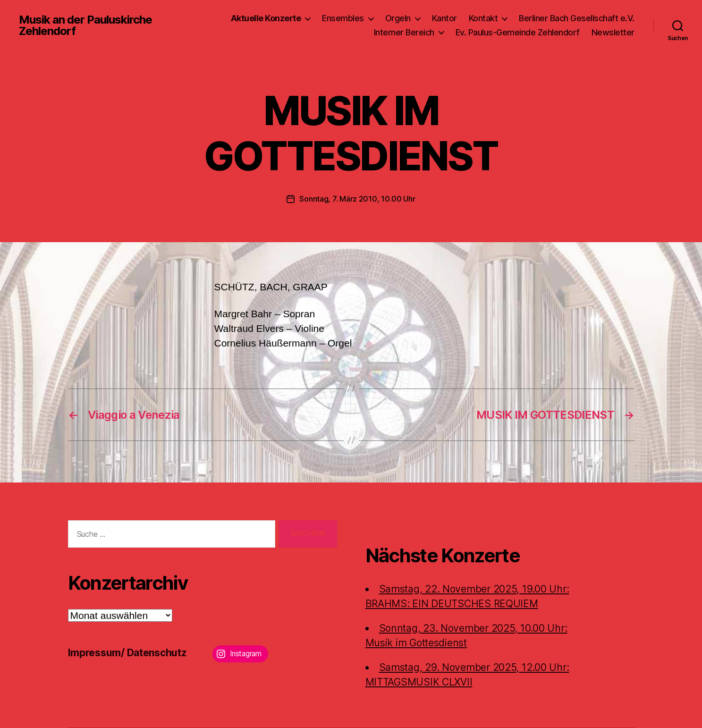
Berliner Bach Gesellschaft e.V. (577, 18)
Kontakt (483, 18)
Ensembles (343, 18)
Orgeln (398, 18)
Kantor (444, 18)
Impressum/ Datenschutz (127, 653)
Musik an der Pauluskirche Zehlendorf (85, 25)
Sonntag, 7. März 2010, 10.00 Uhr (357, 199)
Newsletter (613, 32)
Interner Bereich (404, 32)
